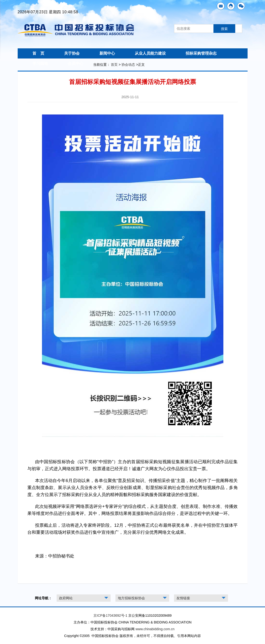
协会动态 (128, 65)
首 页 (38, 53)
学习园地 (40, 63)
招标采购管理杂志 (201, 53)
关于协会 (72, 53)
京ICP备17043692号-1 (110, 615)
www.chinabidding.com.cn (155, 629)
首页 (114, 65)
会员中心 (76, 63)
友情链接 (183, 598)
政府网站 (66, 598)
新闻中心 (107, 53)
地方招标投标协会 (131, 598)
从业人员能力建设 (150, 53)
